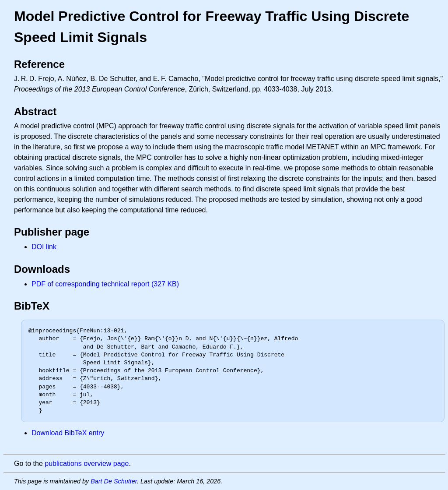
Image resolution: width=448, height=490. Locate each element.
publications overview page (87, 464)
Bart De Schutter (114, 481)
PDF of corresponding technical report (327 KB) (105, 284)
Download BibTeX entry (68, 433)
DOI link (44, 247)
